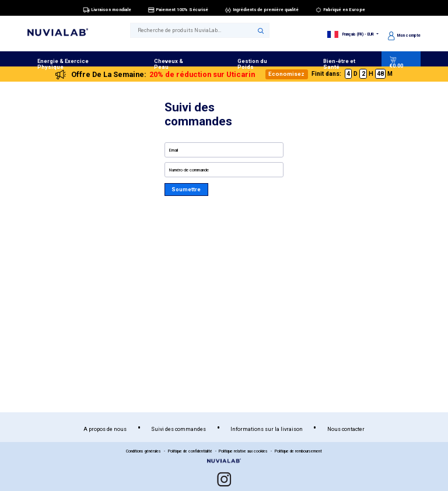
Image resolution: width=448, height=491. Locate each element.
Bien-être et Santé (339, 64)
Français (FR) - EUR (351, 34)
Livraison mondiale (107, 10)
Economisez (286, 74)
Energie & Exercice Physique (63, 64)
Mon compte (404, 36)
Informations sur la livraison (267, 429)
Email (174, 150)
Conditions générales (143, 451)
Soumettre (186, 189)
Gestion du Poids (252, 64)
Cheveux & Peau (169, 64)
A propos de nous (105, 429)
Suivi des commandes (178, 429)
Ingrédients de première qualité (262, 10)
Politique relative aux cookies (243, 451)
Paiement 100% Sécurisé (178, 10)
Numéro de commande (189, 170)
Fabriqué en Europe (340, 10)
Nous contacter (346, 429)
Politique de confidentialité (190, 451)
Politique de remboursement (298, 451)
